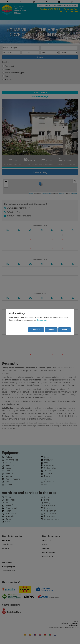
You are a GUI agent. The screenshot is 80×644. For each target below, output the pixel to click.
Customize (36, 330)
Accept (64, 330)
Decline (51, 330)
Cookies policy (43, 320)
